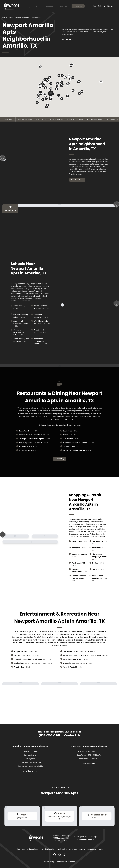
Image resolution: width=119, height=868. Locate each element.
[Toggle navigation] (115, 6)
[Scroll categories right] (117, 119)
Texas (11, 17)
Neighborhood (33, 849)
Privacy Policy (49, 862)
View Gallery (59, 459)
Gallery (82, 849)
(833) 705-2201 (49, 735)
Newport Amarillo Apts (23, 17)
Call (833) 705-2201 (86, 840)
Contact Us (67, 39)
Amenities (73, 849)
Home (5, 17)
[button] (61, 85)
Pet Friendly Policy (48, 849)
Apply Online (98, 6)
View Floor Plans (77, 180)
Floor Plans (21, 849)
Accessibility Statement (66, 862)
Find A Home (78, 6)
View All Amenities (30, 771)
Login (101, 849)
